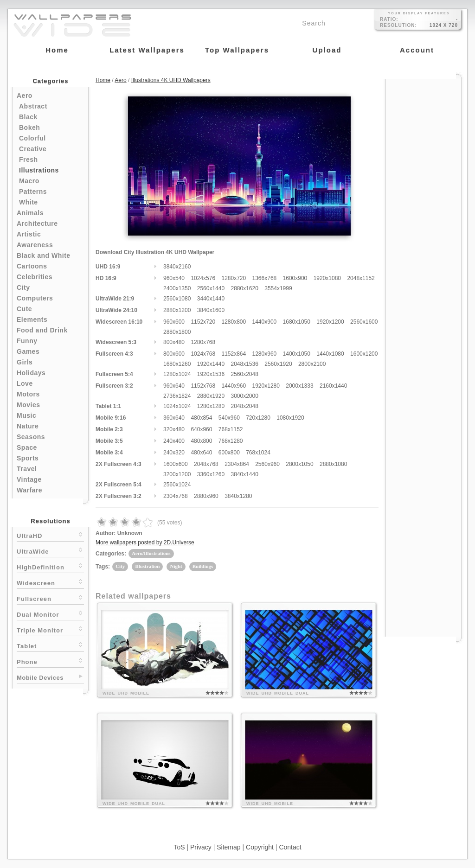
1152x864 (234, 354)
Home (103, 80)
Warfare (29, 490)
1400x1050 (297, 354)
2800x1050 (299, 464)
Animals (30, 213)
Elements (32, 319)
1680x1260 (177, 364)
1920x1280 (266, 386)
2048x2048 (244, 406)
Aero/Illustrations (151, 553)
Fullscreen (50, 598)
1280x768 (203, 342)
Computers (35, 298)
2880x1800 (177, 332)
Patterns (33, 191)
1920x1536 (211, 374)
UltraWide (50, 551)
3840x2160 (177, 267)
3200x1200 (177, 474)
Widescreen (50, 582)
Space (27, 447)
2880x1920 (211, 396)
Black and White (44, 255)
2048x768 (206, 464)
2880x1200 (177, 310)
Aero (25, 96)
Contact (290, 847)
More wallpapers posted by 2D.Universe (145, 542)
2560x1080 (177, 299)
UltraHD (50, 535)
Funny (27, 341)
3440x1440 (211, 299)
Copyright (260, 847)
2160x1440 (333, 386)
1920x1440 (211, 364)
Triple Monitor (50, 629)
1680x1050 (297, 322)
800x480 (174, 342)
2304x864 (237, 464)
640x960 (201, 429)
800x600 (174, 354)
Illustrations (39, 170)
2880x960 (206, 496)
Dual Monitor (50, 614)
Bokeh (29, 128)
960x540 (174, 278)
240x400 (174, 441)
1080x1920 (290, 418)
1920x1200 (330, 322)
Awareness (35, 245)
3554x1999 (278, 288)
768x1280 (231, 441)
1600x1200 (364, 354)
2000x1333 (299, 386)
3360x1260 (211, 474)
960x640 (174, 386)
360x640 (174, 418)
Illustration (147, 566)
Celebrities (35, 277)
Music (26, 415)
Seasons (31, 437)
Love (25, 383)
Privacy (201, 847)
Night (176, 566)
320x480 (174, 429)
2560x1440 (211, 288)
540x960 (229, 418)
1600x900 (295, 278)
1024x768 (203, 354)
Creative (33, 149)
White (29, 202)
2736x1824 (177, 396)
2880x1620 (244, 288)
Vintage (29, 479)
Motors (28, 394)
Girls (25, 362)
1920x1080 (327, 278)
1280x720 (234, 278)
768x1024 (258, 453)
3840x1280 (238, 496)
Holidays (31, 373)
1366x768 (265, 278)
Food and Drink (42, 330)
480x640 (201, 453)
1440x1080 (330, 354)
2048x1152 (361, 278)
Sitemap (228, 847)
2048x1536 (244, 364)
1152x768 (203, 386)
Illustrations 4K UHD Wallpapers (171, 80)
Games (28, 351)
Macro (29, 181)
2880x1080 (333, 464)
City (23, 287)
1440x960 (234, 386)
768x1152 (231, 429)
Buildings (203, 566)
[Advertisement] (424, 219)
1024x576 (203, 278)
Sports (28, 458)
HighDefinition (50, 566)
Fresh (29, 160)
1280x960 (265, 354)
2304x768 (176, 496)
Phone (50, 661)
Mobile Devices (40, 678)
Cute (24, 309)
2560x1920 (278, 364)
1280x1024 (177, 374)
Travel (27, 469)
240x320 (174, 453)
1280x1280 (211, 406)
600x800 (229, 453)
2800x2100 (312, 364)
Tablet (50, 645)
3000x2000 (244, 396)
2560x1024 (177, 485)
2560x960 (267, 464)
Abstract (33, 106)
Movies (28, 405)
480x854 (201, 418)
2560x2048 (244, 374)
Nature (28, 426)
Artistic (29, 234)
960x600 (174, 322)
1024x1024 (177, 406)
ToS (179, 847)
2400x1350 (177, 288)
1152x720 (203, 322)
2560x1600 (364, 322)
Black (28, 117)
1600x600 (176, 464)
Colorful (32, 138)
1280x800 (234, 322)
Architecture (37, 223)
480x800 (201, 441)
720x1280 (258, 418)
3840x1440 (244, 474)
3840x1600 (211, 310)
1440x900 (265, 322)
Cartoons (32, 266)
